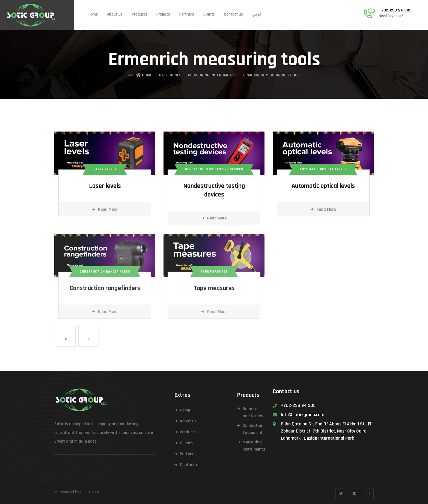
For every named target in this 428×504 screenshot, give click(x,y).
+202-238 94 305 (395, 10)
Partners (187, 14)
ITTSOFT (87, 492)
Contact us (234, 14)
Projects (163, 14)
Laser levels (105, 187)
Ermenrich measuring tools (271, 75)
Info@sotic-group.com (303, 415)
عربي (257, 14)
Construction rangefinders (105, 292)
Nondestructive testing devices (214, 191)
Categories (170, 75)
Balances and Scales (253, 412)
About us (115, 14)
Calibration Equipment (253, 429)
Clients (209, 14)
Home (93, 14)
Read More (105, 211)
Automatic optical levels (323, 187)
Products (139, 14)
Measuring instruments (212, 75)
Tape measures (214, 292)
